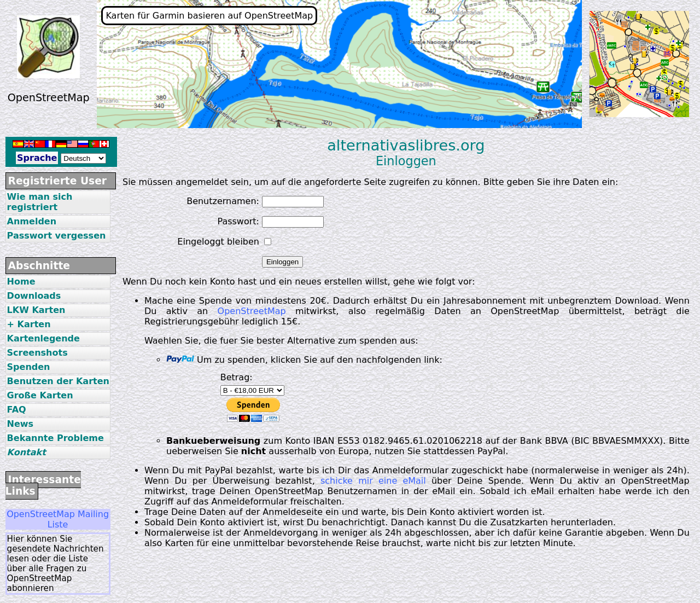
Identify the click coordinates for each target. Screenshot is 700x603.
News (21, 424)
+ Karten (29, 324)
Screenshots (37, 353)
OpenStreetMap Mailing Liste (58, 519)
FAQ (17, 410)
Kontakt (27, 452)
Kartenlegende (43, 338)
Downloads (34, 296)
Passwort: (238, 221)
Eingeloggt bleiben (218, 242)
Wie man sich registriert (40, 202)
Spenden (29, 367)
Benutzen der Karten (58, 381)
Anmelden (32, 221)
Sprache (37, 158)
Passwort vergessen (57, 236)
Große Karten (40, 395)
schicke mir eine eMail (373, 481)
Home (21, 282)
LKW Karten (36, 310)
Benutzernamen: (223, 201)
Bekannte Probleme (56, 438)
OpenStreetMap (252, 311)
